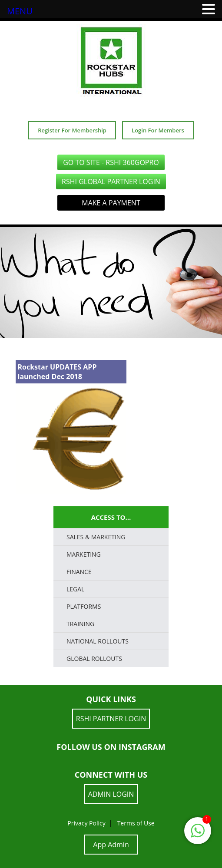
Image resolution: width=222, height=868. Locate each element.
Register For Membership (72, 130)
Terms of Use (136, 823)
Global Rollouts (94, 658)
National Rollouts (98, 641)
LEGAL (75, 589)
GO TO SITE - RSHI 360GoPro (111, 162)
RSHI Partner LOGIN (111, 719)
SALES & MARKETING (96, 537)
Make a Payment (111, 203)
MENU (20, 11)
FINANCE (79, 572)
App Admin (111, 845)
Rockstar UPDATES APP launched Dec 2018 (57, 372)
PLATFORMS (84, 606)
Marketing (84, 554)
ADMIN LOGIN (111, 794)
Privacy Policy (86, 823)
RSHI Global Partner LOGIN (111, 182)
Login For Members (158, 130)
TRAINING (80, 624)
